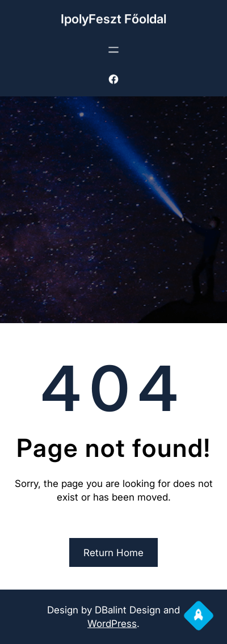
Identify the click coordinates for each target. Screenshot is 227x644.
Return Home (113, 553)
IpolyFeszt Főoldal (113, 18)
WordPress (112, 624)
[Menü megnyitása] (113, 49)
